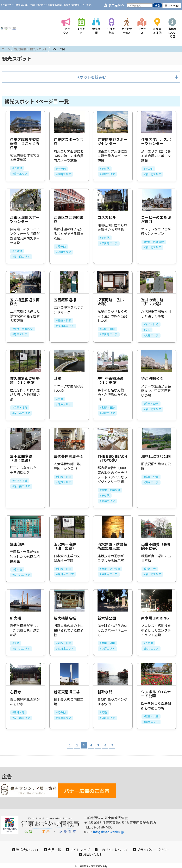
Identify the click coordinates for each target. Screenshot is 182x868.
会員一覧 (71, 845)
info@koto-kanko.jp (108, 826)
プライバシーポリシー (75, 852)
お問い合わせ (114, 852)
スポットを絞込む (91, 71)
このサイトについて (138, 845)
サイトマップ (101, 845)
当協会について (40, 845)
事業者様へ (114, 5)
